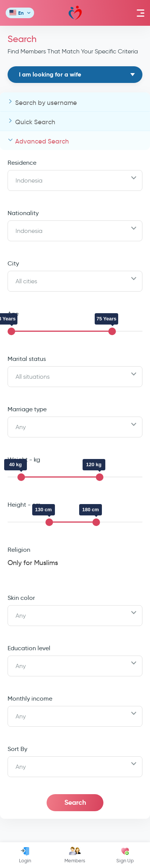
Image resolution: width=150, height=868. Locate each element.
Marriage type (27, 409)
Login (25, 855)
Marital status (27, 359)
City (13, 263)
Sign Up (125, 855)
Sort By (17, 749)
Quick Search (35, 122)
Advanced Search (42, 141)
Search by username (46, 103)
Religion (19, 550)
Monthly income (30, 699)
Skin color (21, 598)
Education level (29, 648)
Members (75, 855)
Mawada (75, 13)
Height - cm (24, 505)
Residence (22, 163)
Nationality (23, 213)
